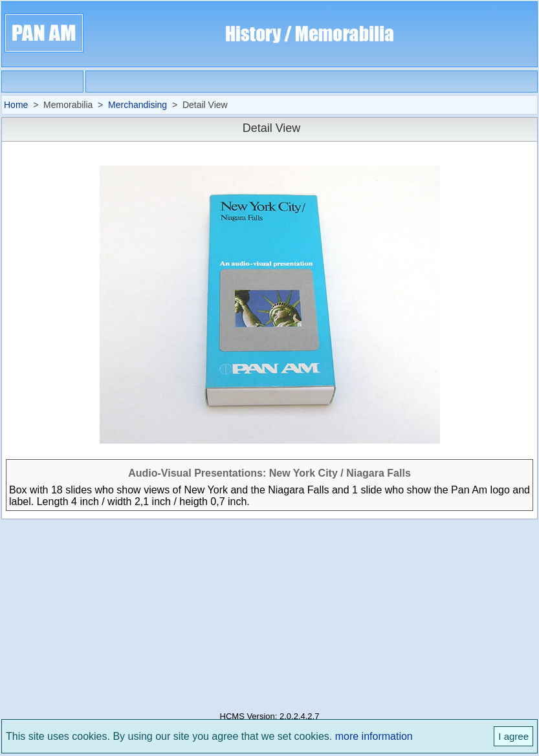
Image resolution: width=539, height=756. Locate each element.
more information (374, 736)
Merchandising (137, 105)
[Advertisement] (269, 611)
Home (16, 105)
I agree (513, 736)
